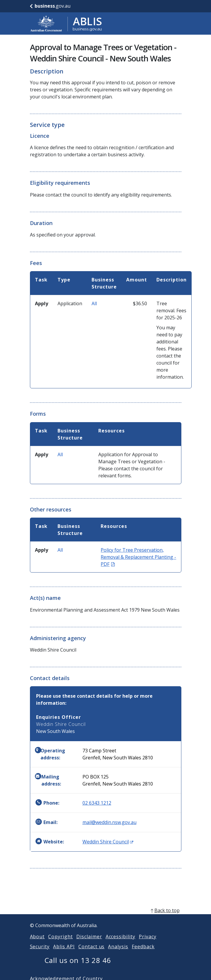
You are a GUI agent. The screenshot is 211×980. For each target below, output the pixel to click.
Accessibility (120, 944)
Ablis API (64, 954)
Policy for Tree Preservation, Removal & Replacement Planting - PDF (138, 557)
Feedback (143, 954)
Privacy (148, 944)
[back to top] (106, 917)
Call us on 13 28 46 (78, 967)
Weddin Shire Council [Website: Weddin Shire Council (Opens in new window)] (108, 842)
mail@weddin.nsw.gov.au (109, 822)
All (94, 303)
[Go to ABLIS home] (66, 24)
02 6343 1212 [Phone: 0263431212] (97, 803)
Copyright (60, 944)
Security (40, 954)
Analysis (118, 954)
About (37, 944)
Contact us (92, 954)
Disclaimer (89, 944)
